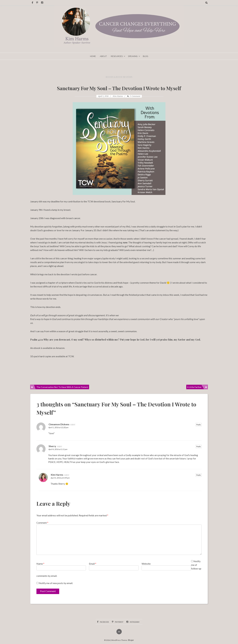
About (103, 56)
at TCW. (70, 356)
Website (146, 564)
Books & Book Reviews (119, 77)
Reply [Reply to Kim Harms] (199, 475)
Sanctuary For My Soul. (123, 201)
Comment (42, 523)
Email (93, 564)
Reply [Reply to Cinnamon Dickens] (199, 425)
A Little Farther (194, 387)
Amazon (60, 348)
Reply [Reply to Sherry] (199, 446)
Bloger (131, 640)
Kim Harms (57, 475)
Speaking (133, 56)
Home (93, 56)
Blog (145, 56)
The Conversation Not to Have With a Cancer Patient (62, 387)
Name (40, 564)
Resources (117, 56)
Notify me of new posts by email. (56, 583)
